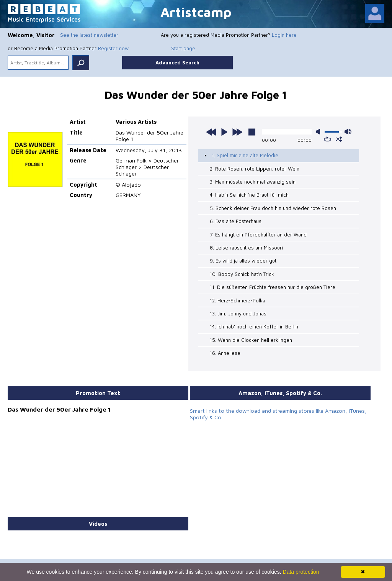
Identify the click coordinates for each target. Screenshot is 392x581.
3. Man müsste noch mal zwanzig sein (253, 182)
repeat (327, 139)
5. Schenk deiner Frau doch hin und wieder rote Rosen (273, 208)
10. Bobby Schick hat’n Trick (242, 274)
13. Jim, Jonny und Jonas (238, 313)
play (224, 132)
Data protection (301, 572)
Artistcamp (196, 12)
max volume (348, 132)
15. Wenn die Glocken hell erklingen (251, 340)
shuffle (339, 139)
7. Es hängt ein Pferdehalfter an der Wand (258, 235)
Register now (113, 48)
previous (211, 132)
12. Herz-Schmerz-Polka (238, 300)
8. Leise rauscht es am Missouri (246, 248)
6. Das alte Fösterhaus (236, 221)
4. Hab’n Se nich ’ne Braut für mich (249, 195)
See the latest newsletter (89, 35)
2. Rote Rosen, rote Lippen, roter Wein (255, 169)
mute (320, 132)
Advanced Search (177, 62)
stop (252, 132)
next (237, 132)
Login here (284, 35)
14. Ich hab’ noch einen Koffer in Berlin (254, 327)
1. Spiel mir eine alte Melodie (245, 155)
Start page (183, 48)
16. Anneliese (225, 353)
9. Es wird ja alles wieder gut (243, 261)
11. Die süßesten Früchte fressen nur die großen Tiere (273, 287)
